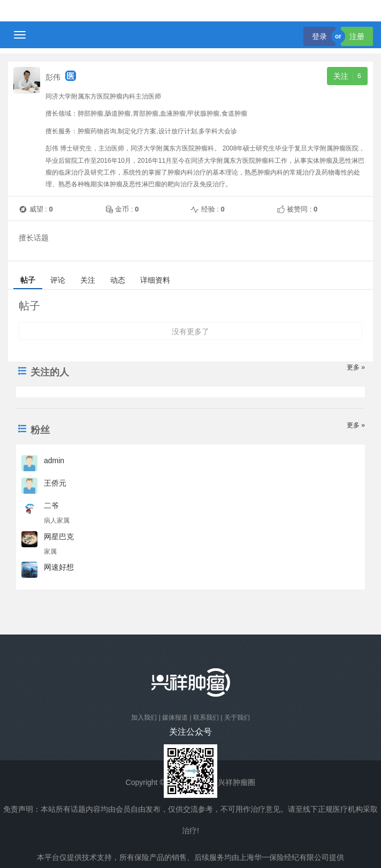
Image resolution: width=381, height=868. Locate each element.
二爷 (54, 505)
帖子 (28, 280)
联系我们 (206, 718)
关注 (88, 280)
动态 (118, 280)
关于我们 (237, 718)
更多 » (356, 367)
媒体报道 (175, 718)
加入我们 (144, 718)
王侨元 (57, 483)
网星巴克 (61, 537)
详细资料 (155, 280)
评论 (58, 280)
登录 (319, 36)
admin (56, 461)
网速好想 (61, 567)
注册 (357, 36)
